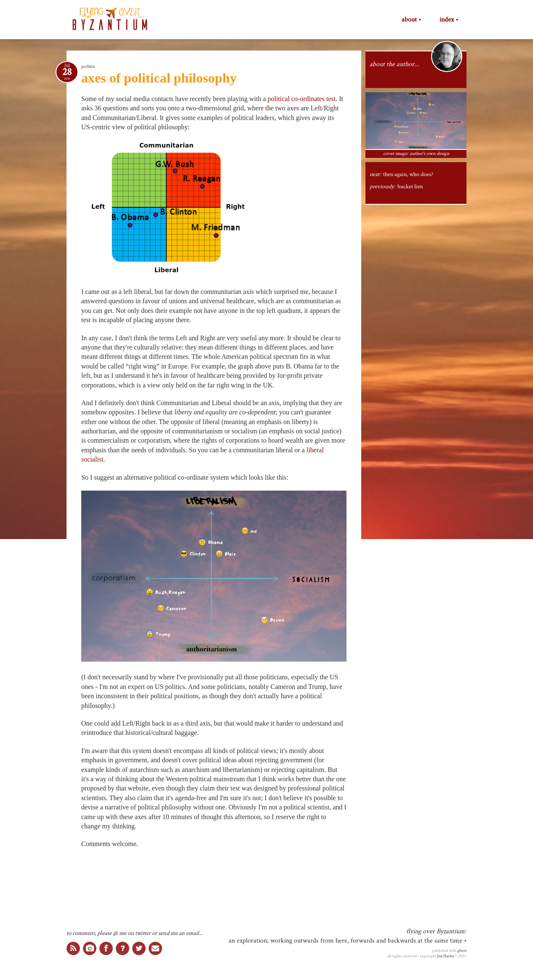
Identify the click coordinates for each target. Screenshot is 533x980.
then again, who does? (408, 174)
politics (88, 66)
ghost (462, 951)
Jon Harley (445, 956)
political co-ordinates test (302, 99)
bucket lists (410, 187)
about (409, 20)
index (447, 20)
